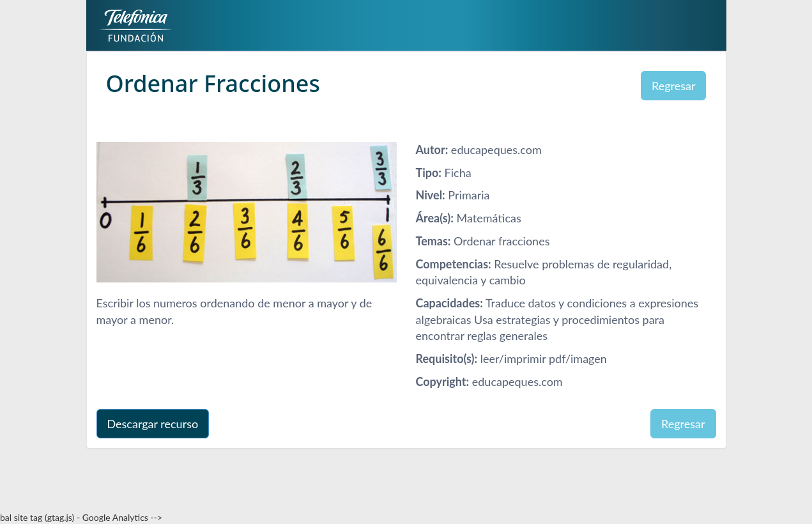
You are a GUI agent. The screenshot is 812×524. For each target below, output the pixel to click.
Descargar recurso (153, 424)
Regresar (674, 86)
